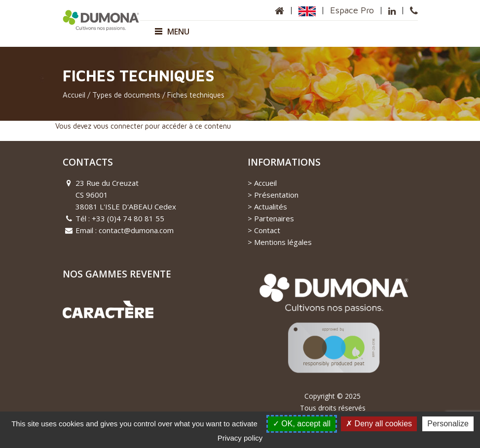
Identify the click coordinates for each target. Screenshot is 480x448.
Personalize (448, 424)
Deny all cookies (379, 424)
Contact (267, 230)
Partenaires (274, 218)
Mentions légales (283, 242)
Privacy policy (240, 438)
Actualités (271, 207)
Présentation (276, 195)
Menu (172, 32)
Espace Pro (352, 10)
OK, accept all (302, 424)
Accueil (74, 95)
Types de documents (126, 95)
